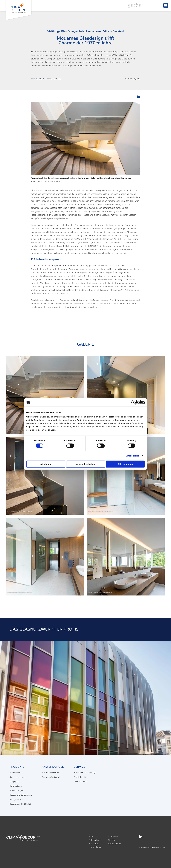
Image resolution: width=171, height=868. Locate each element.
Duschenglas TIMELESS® (20, 804)
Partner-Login (95, 847)
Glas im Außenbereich (51, 777)
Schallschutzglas (17, 790)
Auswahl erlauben (85, 464)
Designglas (14, 782)
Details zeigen (133, 456)
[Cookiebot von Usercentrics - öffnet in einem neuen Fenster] (133, 402)
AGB (91, 837)
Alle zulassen (125, 464)
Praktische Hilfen (81, 777)
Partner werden (115, 844)
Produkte (17, 767)
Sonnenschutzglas (17, 777)
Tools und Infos (80, 782)
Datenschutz (95, 840)
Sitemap (112, 840)
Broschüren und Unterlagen (85, 773)
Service (79, 767)
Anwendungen (53, 767)
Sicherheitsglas (16, 786)
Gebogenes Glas (16, 799)
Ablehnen (46, 464)
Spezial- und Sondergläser (21, 795)
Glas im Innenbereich (50, 773)
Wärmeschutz (15, 773)
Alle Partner (94, 844)
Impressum (113, 837)
